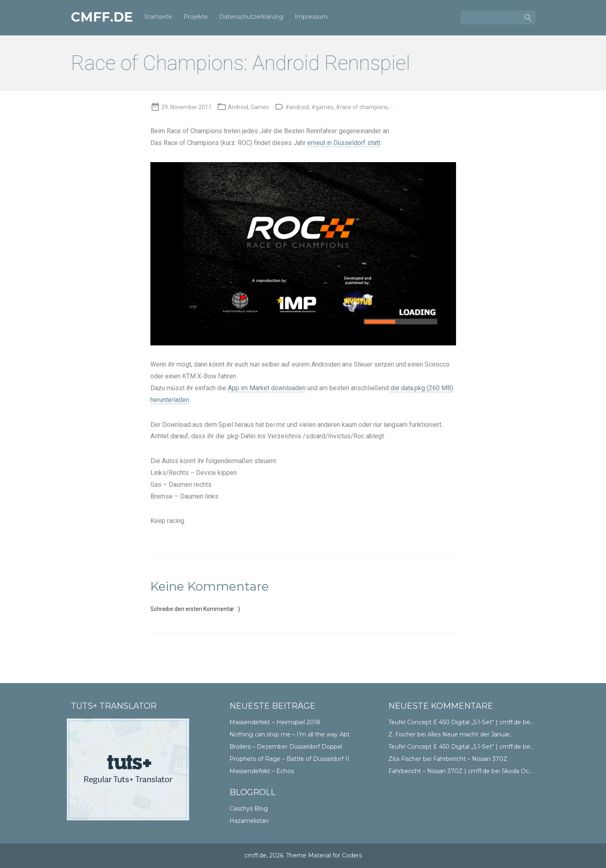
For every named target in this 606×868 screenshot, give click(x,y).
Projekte (196, 17)
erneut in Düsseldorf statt (344, 143)
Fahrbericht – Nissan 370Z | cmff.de (439, 771)
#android (297, 107)
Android (238, 107)
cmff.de (102, 18)
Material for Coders (335, 855)
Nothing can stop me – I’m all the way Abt (290, 734)
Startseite (158, 17)
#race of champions (362, 107)
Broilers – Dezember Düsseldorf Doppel (286, 747)
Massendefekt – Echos (262, 771)
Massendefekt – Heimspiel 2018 (275, 722)
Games (260, 107)
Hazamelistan (249, 821)
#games (322, 107)
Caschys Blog (249, 809)
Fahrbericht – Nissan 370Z (470, 759)
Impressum (311, 17)
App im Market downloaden (267, 388)
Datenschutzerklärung (251, 17)
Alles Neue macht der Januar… (470, 734)
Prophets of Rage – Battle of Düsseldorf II (289, 759)
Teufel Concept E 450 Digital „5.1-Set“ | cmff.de (455, 722)
